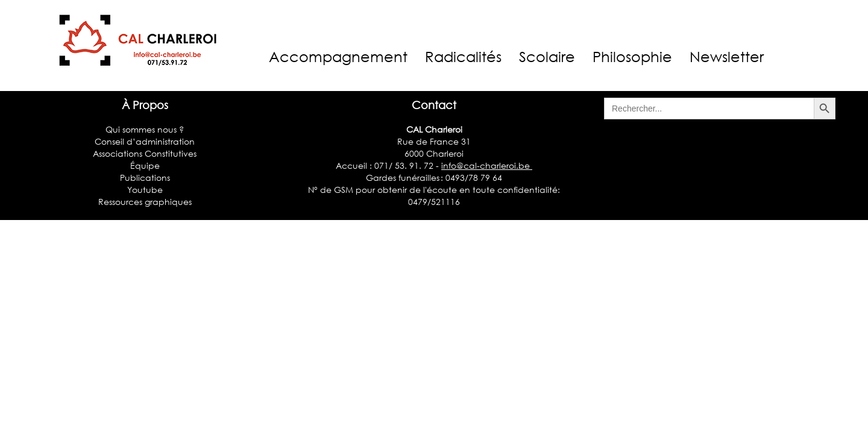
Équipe (145, 165)
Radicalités (463, 56)
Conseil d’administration (145, 141)
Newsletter (727, 56)
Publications (145, 178)
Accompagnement (338, 56)
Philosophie (632, 56)
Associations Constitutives (145, 153)
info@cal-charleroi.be (487, 165)
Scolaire (547, 56)
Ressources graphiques (145, 202)
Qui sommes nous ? (145, 129)
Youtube (145, 190)
